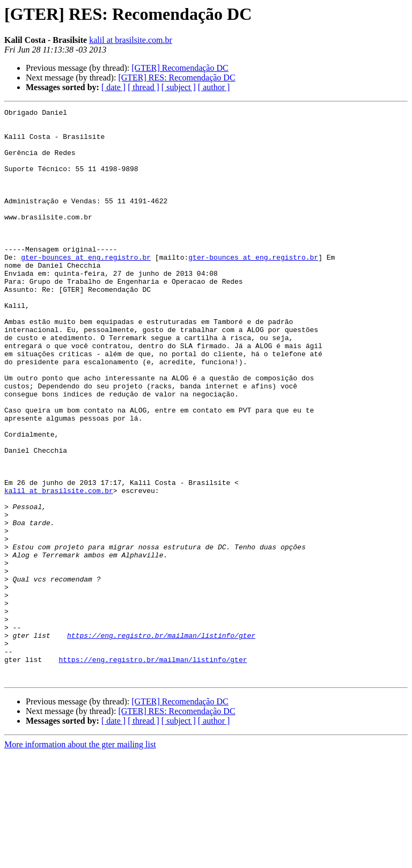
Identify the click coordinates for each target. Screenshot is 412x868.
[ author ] (214, 87)
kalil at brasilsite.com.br (131, 40)
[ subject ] (179, 87)
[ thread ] (144, 87)
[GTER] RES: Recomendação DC (176, 78)
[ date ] (113, 87)
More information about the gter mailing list (80, 859)
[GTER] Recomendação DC (180, 68)
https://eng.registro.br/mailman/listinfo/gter (161, 741)
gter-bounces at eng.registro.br (86, 288)
